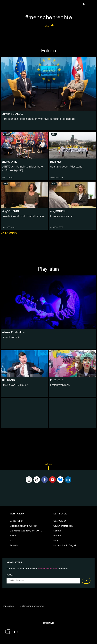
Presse (57, 536)
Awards (14, 546)
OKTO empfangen (63, 526)
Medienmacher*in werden (24, 526)
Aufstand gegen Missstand (66, 167)
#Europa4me (10, 162)
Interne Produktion (13, 332)
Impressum (8, 606)
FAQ (56, 541)
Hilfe (12, 541)
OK (86, 581)
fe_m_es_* (56, 380)
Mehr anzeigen (9, 233)
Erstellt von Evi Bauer (15, 385)
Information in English (65, 546)
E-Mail (11, 575)
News (13, 536)
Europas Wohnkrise (62, 216)
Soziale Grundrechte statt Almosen (23, 216)
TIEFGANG (8, 380)
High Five (56, 162)
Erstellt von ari (10, 337)
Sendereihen (16, 521)
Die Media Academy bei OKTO (26, 531)
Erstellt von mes (60, 385)
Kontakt (57, 531)
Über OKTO (60, 521)
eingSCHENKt (10, 211)
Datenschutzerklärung (32, 606)
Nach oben (48, 467)
